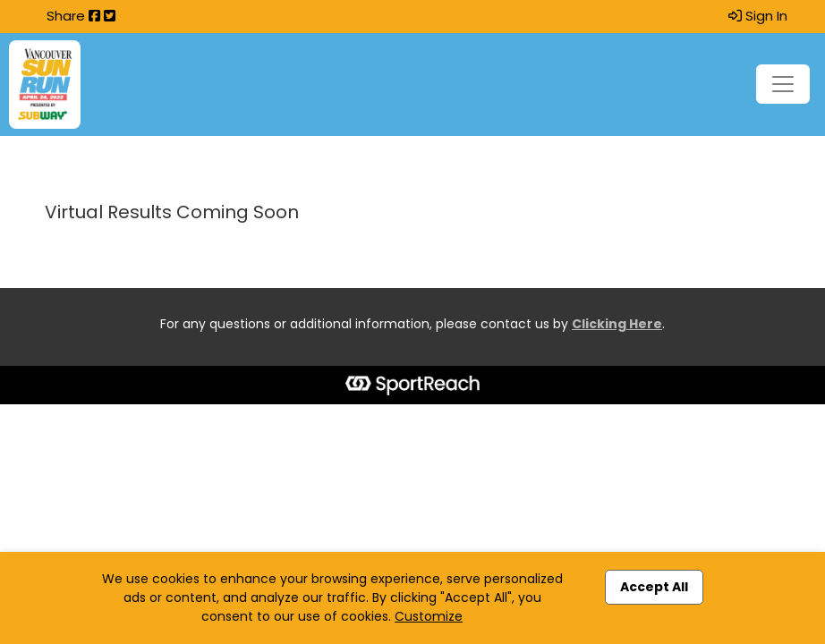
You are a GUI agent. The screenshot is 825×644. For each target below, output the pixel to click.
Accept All (654, 587)
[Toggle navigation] (783, 84)
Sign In (758, 16)
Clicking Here (617, 324)
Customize (429, 616)
